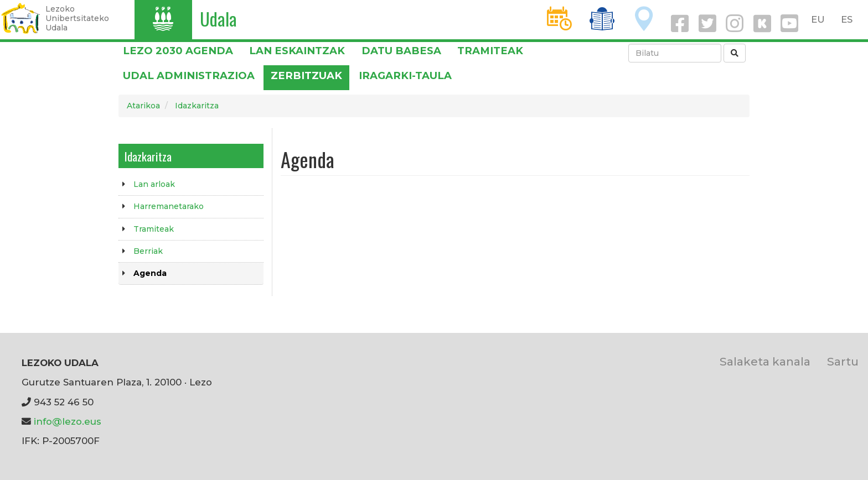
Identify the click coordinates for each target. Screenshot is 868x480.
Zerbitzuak (306, 75)
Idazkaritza (197, 106)
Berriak (148, 251)
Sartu (843, 361)
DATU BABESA (401, 51)
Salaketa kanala (765, 361)
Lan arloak (154, 184)
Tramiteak (490, 51)
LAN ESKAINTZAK (297, 51)
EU (818, 19)
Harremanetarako (169, 206)
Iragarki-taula (405, 75)
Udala (218, 19)
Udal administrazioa (189, 75)
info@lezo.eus (68, 421)
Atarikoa (143, 106)
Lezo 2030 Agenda (178, 51)
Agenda (150, 273)
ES (847, 19)
